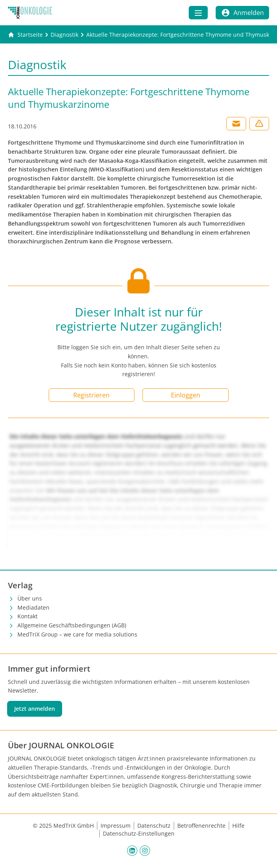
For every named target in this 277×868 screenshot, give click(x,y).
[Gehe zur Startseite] (25, 35)
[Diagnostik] (65, 35)
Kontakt (28, 616)
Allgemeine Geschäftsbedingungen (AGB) (72, 625)
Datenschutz (154, 826)
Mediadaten (33, 607)
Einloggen (186, 395)
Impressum (116, 826)
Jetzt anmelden (35, 709)
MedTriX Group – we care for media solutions (77, 634)
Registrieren (91, 395)
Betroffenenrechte (201, 826)
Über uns (30, 598)
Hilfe (238, 826)
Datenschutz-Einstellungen (139, 833)
